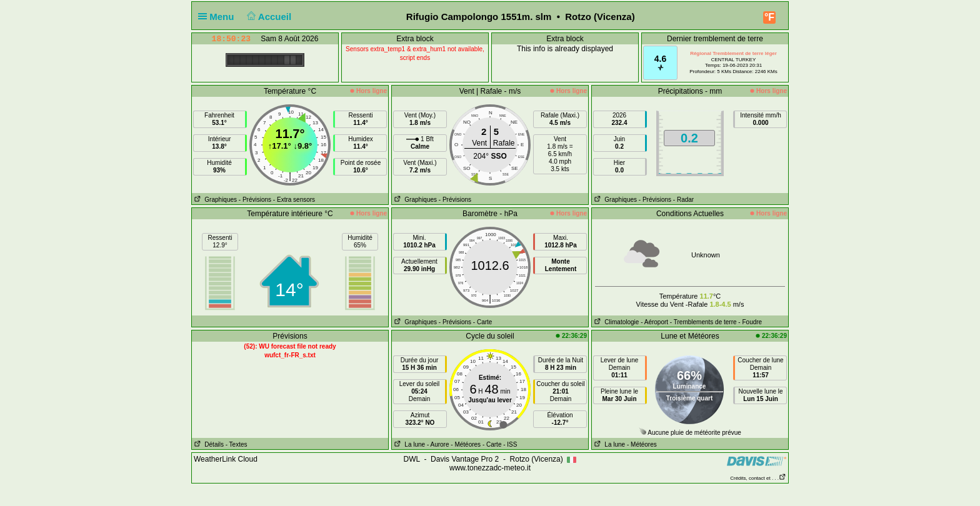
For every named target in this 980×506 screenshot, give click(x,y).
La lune (408, 444)
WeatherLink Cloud (226, 459)
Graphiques (214, 200)
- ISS (510, 444)
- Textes (237, 444)
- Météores (466, 444)
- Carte (483, 322)
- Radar (683, 200)
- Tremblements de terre (703, 322)
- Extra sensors (294, 200)
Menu (219, 17)
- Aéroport (654, 322)
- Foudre (750, 322)
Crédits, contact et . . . (758, 478)
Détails (208, 444)
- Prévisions (255, 200)
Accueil (268, 17)
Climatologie (615, 322)
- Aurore (438, 444)
